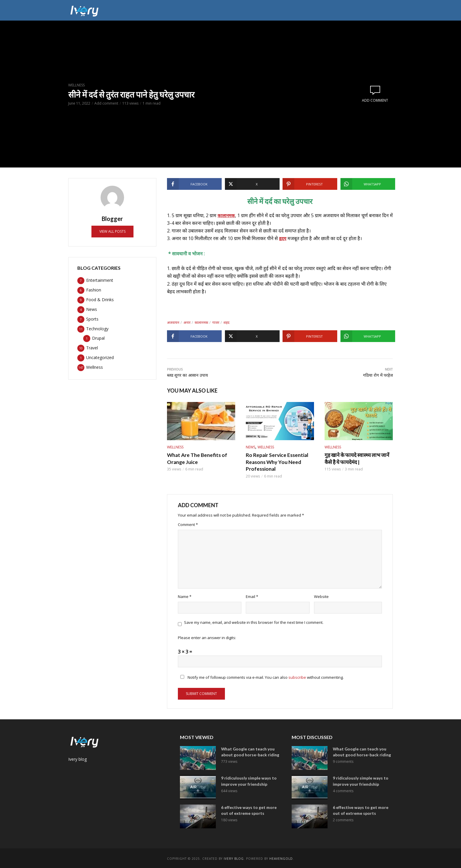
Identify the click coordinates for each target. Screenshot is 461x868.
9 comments (343, 760)
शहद (226, 322)
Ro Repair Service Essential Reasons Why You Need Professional (275, 461)
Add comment (106, 103)
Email (252, 596)
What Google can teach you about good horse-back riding (249, 751)
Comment (188, 523)
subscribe (297, 676)
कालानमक (227, 215)
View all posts (112, 231)
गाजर (216, 322)
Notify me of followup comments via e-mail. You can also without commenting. (261, 676)
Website (321, 596)
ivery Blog (234, 858)
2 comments (343, 818)
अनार (187, 322)
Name (185, 596)
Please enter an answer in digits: (207, 637)
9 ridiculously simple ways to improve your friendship (248, 780)
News (250, 447)
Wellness (76, 85)
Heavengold (281, 858)
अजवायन (173, 322)
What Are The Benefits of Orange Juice (195, 458)
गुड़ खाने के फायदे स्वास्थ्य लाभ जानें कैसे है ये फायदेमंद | (358, 458)
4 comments (343, 789)
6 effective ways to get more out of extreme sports (248, 809)
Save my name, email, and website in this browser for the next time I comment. (254, 621)
